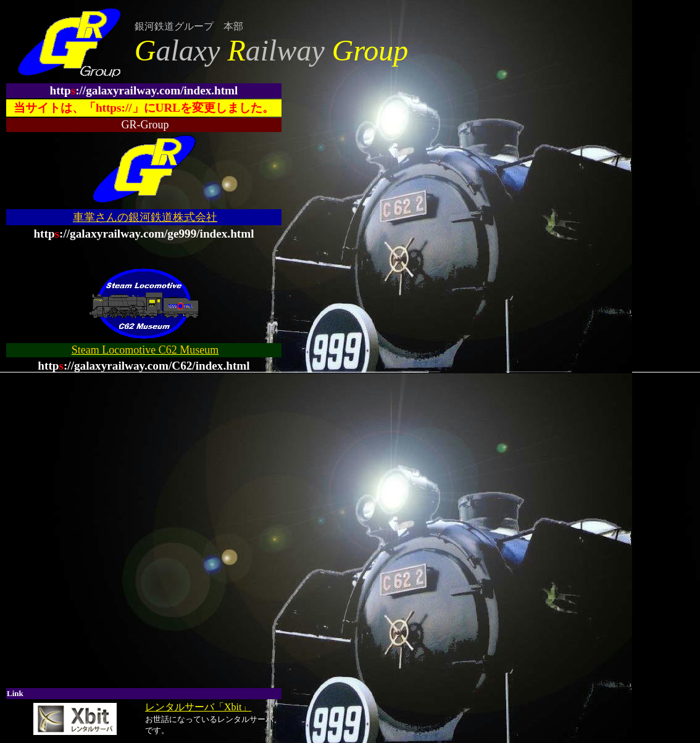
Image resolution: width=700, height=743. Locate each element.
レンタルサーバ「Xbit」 (198, 707)
